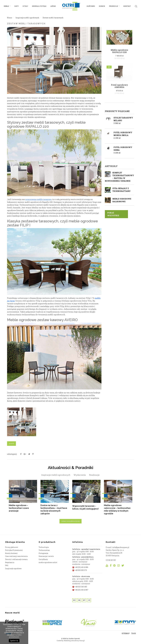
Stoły (25, 7)
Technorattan (44, 551)
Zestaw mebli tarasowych (53, 18)
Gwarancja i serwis (46, 557)
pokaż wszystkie (113, 214)
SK (79, 601)
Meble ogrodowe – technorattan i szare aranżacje (19, 508)
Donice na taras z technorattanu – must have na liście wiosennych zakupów (54, 509)
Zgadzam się (14, 641)
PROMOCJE (114, 7)
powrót (11, 443)
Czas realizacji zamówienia (16, 557)
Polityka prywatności (15, 636)
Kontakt (127, 7)
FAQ (7, 566)
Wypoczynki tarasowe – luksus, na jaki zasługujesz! (86, 507)
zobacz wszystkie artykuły (70, 522)
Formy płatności (12, 548)
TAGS (134, 634)
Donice (102, 7)
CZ (89, 601)
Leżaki (53, 7)
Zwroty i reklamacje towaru (16, 560)
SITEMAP (126, 634)
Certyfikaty (43, 560)
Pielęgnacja (43, 554)
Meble (7, 7)
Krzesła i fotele (39, 7)
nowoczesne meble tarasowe (38, 199)
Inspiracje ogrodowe (13, 569)
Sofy (17, 7)
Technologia (44, 548)
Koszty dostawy (11, 554)
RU (74, 601)
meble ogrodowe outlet (48, 563)
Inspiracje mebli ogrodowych (27, 18)
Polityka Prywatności (14, 551)
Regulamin (10, 563)
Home (10, 18)
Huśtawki (91, 7)
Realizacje (94, 475)
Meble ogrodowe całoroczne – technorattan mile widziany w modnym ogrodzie (117, 509)
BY (84, 601)
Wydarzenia (80, 475)
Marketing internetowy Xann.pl (74, 641)
